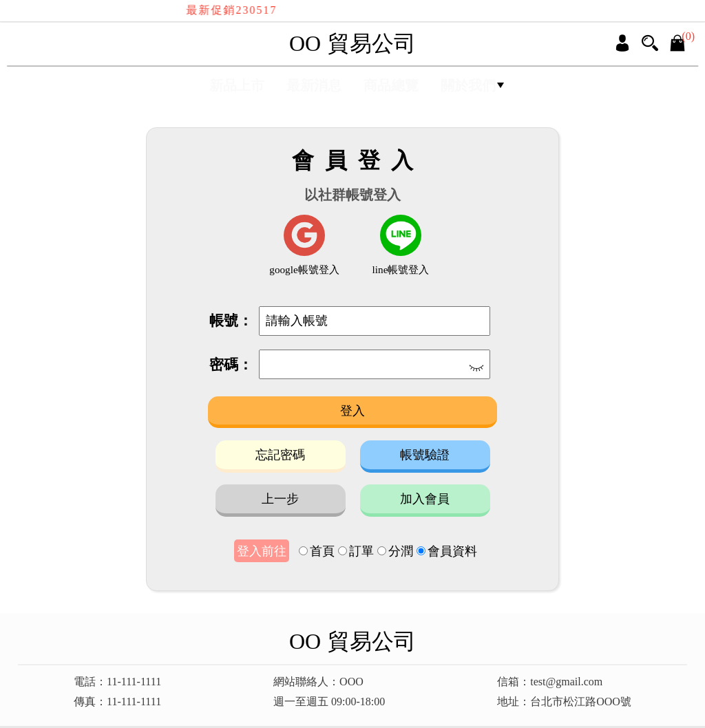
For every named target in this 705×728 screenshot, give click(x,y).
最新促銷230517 (330, 10)
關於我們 (476, 81)
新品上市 (229, 81)
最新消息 (311, 81)
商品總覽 (394, 81)
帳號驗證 (425, 444)
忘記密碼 (280, 444)
